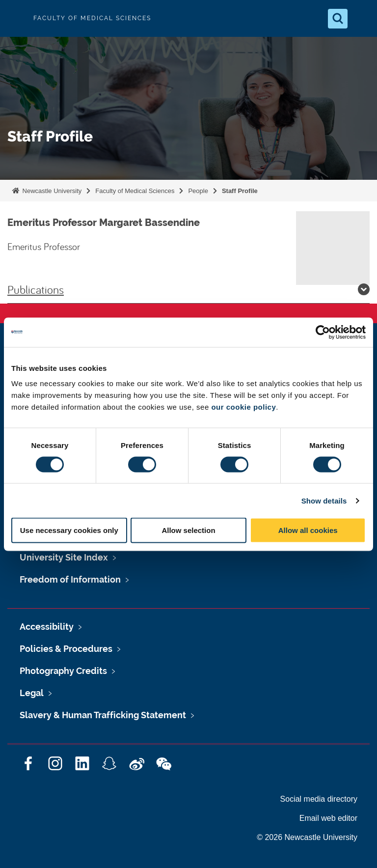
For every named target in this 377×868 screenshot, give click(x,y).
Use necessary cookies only (69, 530)
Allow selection (188, 530)
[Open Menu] (361, 19)
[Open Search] (338, 19)
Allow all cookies (308, 530)
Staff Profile (240, 191)
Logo (16, 18)
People (198, 191)
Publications (188, 289)
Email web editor (328, 818)
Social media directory (319, 799)
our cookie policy (243, 407)
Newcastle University (51, 191)
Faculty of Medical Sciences (135, 191)
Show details (324, 500)
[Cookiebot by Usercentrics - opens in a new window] (323, 332)
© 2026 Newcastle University (307, 837)
